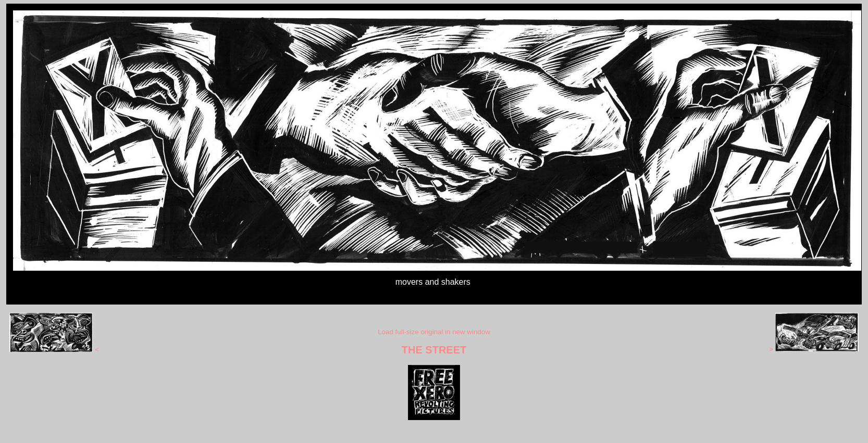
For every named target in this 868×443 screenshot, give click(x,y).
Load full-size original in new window (434, 332)
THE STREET (434, 350)
